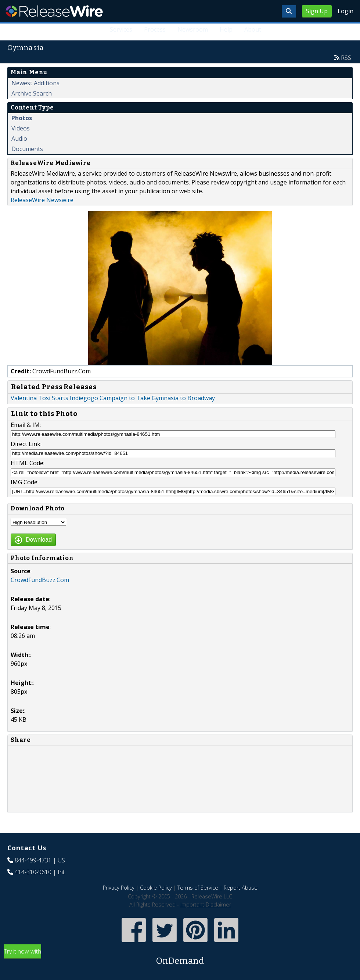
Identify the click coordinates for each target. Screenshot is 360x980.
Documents (27, 149)
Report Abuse (241, 888)
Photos (22, 118)
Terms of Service (198, 888)
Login (345, 11)
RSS (346, 58)
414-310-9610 (33, 872)
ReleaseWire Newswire (42, 200)
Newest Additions (35, 83)
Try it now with (180, 957)
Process (155, 29)
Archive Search (32, 93)
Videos (21, 128)
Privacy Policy (119, 888)
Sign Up (317, 11)
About (253, 29)
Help (226, 29)
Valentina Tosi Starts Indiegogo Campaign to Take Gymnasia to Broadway (113, 398)
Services (121, 29)
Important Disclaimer (206, 904)
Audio (19, 139)
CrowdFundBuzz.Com (40, 580)
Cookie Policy (156, 888)
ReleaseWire (54, 11)
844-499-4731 (33, 860)
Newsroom (193, 29)
